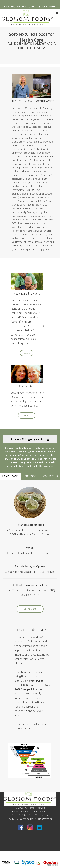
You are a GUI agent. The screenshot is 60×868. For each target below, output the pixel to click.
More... (27, 353)
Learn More (30, 609)
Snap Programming (43, 819)
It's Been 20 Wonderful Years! (33, 101)
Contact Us (27, 415)
